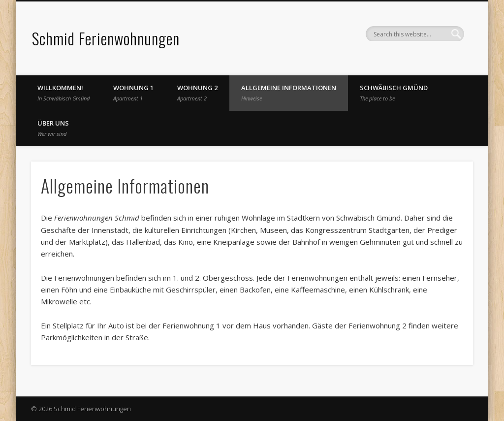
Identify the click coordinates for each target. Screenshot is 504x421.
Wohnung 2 (197, 93)
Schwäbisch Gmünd (394, 93)
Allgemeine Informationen (289, 93)
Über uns (53, 128)
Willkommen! (63, 93)
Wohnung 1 (133, 93)
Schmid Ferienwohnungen (106, 38)
